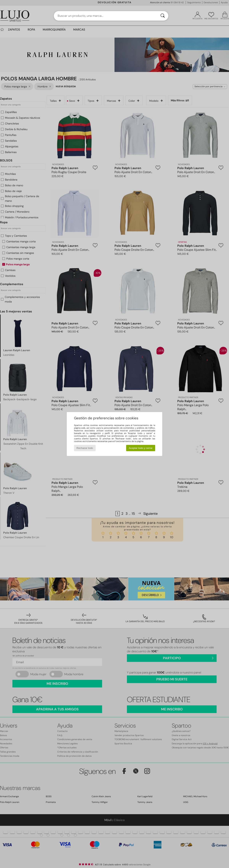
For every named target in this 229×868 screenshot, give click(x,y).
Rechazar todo (85, 448)
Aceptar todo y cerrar (141, 448)
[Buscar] (163, 16)
